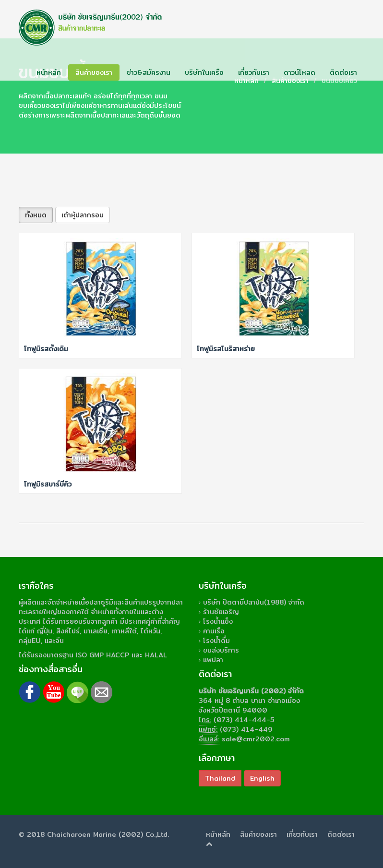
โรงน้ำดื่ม (216, 641)
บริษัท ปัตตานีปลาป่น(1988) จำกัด (254, 602)
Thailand (220, 778)
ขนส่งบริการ (221, 650)
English (262, 778)
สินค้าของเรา (94, 72)
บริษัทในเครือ (204, 72)
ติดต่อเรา (343, 72)
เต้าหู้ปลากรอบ (83, 215)
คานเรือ (214, 631)
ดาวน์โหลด (299, 72)
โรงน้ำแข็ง (218, 621)
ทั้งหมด (36, 215)
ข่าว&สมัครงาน (149, 72)
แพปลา (213, 660)
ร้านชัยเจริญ (221, 612)
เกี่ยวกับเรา (254, 72)
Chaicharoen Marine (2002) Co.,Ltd (107, 834)
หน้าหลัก (49, 72)
